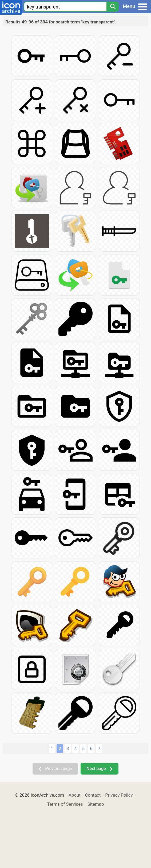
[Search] (113, 7)
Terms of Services (65, 804)
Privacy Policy (119, 795)
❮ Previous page (55, 769)
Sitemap (96, 804)
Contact (93, 795)
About (75, 795)
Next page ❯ (99, 769)
